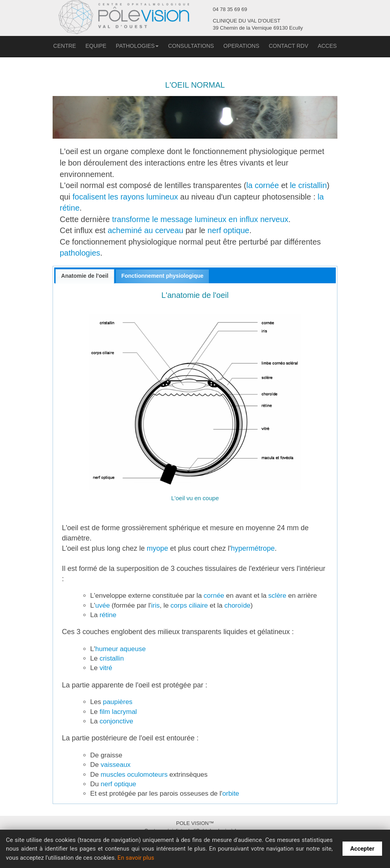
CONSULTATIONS (191, 46)
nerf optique (229, 230)
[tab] (85, 276)
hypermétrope (253, 548)
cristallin (112, 658)
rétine (107, 615)
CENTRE (65, 46)
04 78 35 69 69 (230, 9)
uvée (103, 605)
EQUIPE (96, 46)
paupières (118, 702)
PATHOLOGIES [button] (137, 46)
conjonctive (116, 721)
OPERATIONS (241, 46)
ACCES (327, 46)
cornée (214, 596)
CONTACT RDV (288, 46)
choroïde (237, 605)
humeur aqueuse (121, 649)
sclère (276, 596)
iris (155, 605)
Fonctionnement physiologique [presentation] (163, 276)
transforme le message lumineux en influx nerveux (200, 219)
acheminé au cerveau (145, 230)
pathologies (80, 253)
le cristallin (308, 185)
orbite (231, 794)
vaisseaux (116, 765)
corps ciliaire (189, 605)
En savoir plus (136, 858)
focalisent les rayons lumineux (125, 197)
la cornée (263, 185)
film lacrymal (118, 712)
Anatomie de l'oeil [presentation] (85, 276)
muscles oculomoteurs (135, 775)
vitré (106, 668)
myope (157, 548)
